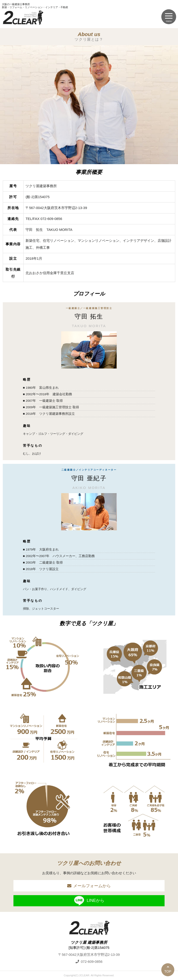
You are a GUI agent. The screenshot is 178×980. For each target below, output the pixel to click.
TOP (168, 971)
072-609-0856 (92, 962)
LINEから (89, 901)
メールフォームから (92, 886)
